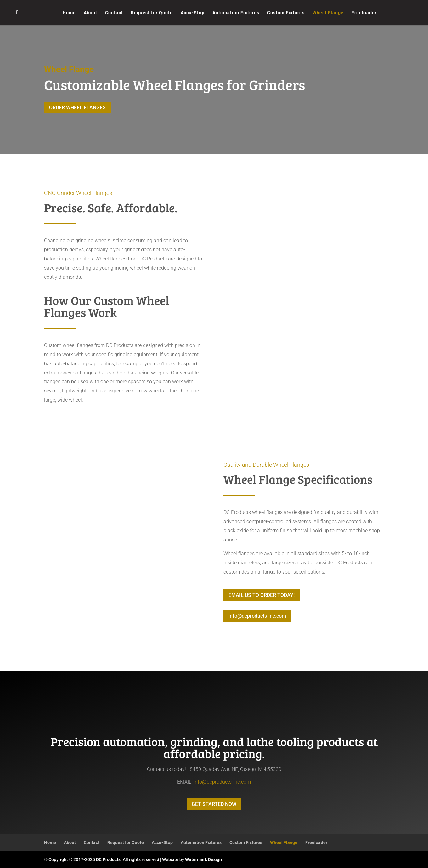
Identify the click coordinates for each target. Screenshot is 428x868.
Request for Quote (152, 13)
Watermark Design (203, 859)
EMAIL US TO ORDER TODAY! (262, 595)
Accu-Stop (193, 13)
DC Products (108, 859)
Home (69, 13)
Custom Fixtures (286, 13)
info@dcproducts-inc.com (257, 616)
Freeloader (364, 13)
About (90, 13)
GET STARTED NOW (214, 804)
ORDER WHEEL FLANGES (77, 108)
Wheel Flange (328, 13)
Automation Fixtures (236, 13)
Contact (114, 13)
